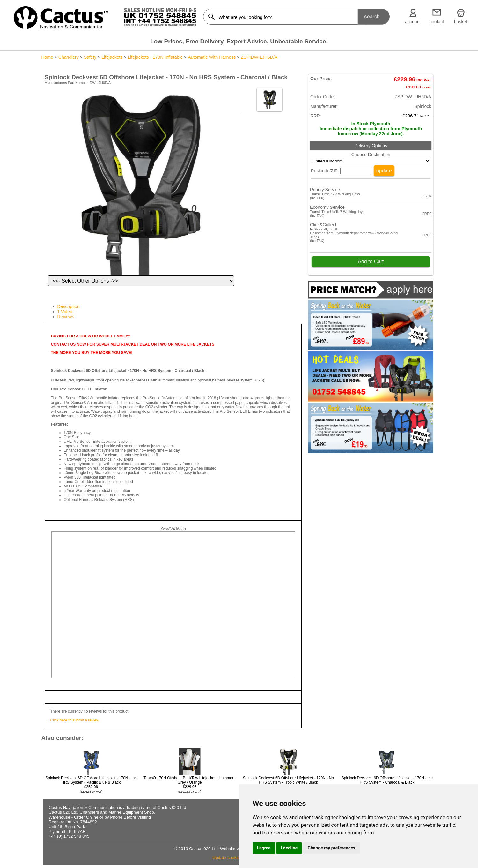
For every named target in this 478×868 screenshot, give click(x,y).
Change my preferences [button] (331, 848)
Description (69, 306)
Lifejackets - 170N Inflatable (155, 57)
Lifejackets (112, 57)
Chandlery (69, 57)
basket (461, 22)
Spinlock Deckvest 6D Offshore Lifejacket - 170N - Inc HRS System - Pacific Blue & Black (91, 785)
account (413, 22)
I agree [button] (264, 848)
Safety (90, 57)
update (384, 171)
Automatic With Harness (212, 57)
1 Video (65, 312)
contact (437, 22)
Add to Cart (371, 262)
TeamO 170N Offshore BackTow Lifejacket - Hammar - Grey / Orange (190, 785)
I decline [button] (289, 848)
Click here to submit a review (75, 720)
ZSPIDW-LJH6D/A (259, 57)
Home (47, 57)
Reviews (66, 317)
